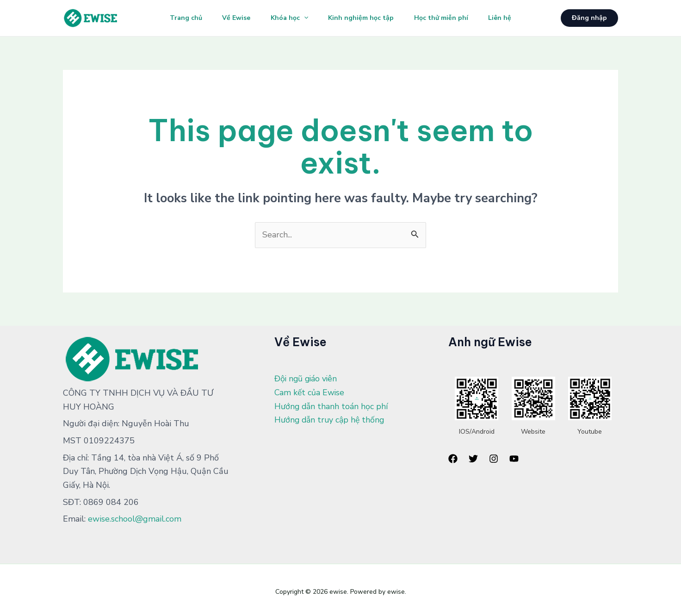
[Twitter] (473, 459)
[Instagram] (494, 459)
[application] (303, 18)
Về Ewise (233, 18)
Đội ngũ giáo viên (307, 379)
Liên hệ (505, 18)
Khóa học (288, 18)
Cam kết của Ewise (310, 392)
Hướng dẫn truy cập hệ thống (331, 420)
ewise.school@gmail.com (135, 519)
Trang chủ (180, 18)
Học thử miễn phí (444, 18)
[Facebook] (453, 459)
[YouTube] (514, 459)
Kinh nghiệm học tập (362, 18)
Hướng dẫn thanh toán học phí (332, 406)
